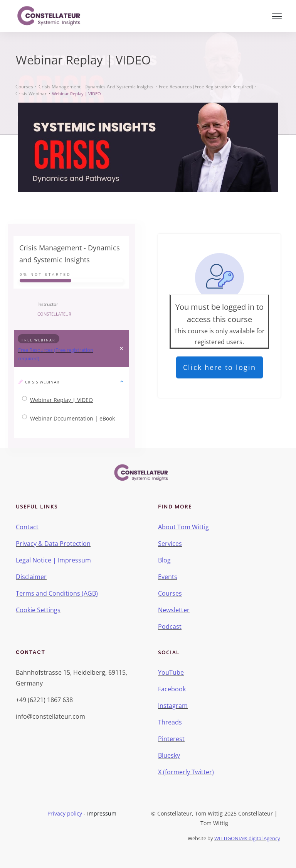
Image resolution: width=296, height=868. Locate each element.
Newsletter (174, 610)
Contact (27, 527)
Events (168, 577)
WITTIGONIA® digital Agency (247, 838)
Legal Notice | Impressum (53, 560)
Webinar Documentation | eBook (72, 418)
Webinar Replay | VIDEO (61, 400)
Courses (170, 593)
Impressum (102, 813)
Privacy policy (65, 813)
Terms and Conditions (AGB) (57, 593)
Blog (164, 560)
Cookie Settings (38, 610)
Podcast (170, 627)
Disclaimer (31, 577)
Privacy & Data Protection (53, 544)
